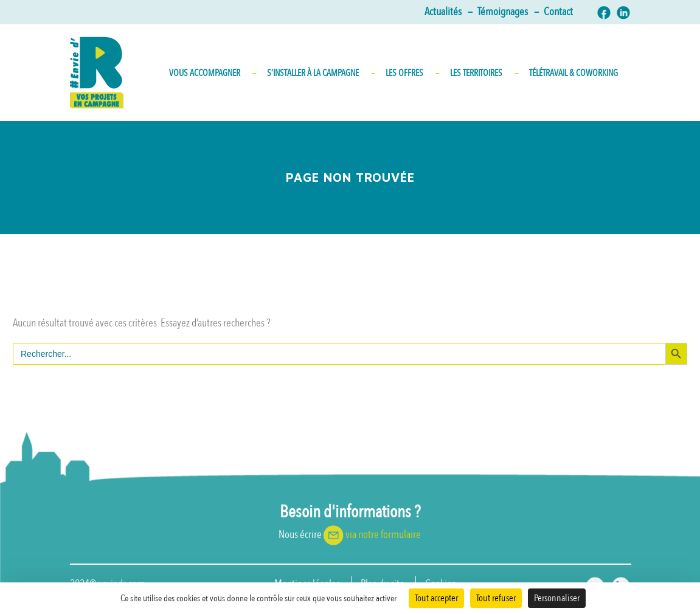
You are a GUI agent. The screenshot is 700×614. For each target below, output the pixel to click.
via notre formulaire (383, 535)
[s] (339, 354)
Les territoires (483, 73)
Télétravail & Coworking (574, 73)
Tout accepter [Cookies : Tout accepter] (436, 598)
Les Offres (412, 73)
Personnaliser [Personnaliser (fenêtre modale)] (557, 598)
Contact (558, 12)
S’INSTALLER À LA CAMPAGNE (320, 73)
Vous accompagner (212, 73)
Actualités (448, 12)
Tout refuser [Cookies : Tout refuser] (496, 598)
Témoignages (508, 12)
